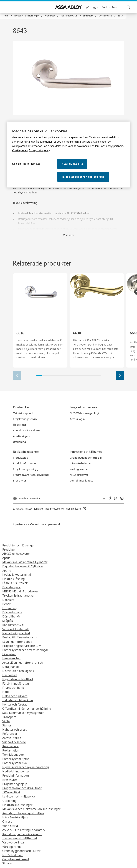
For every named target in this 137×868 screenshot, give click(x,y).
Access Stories (12, 738)
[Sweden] (26, 497)
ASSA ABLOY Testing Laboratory (24, 830)
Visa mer (69, 235)
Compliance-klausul (16, 859)
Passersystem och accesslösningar (25, 650)
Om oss (7, 821)
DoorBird (8, 600)
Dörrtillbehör (11, 616)
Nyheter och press (15, 730)
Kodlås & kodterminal (17, 575)
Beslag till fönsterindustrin (20, 637)
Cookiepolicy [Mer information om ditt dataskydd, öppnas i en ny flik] (20, 150)
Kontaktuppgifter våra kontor (22, 834)
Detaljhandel (11, 667)
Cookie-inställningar (26, 164)
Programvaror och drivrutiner (22, 788)
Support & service (14, 742)
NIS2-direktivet (12, 855)
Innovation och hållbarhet (20, 838)
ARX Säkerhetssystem (17, 554)
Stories (7, 725)
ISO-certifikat (11, 792)
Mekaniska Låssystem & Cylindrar (25, 562)
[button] (120, 375)
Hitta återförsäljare (15, 817)
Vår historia (10, 826)
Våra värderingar (14, 842)
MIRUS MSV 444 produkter (20, 591)
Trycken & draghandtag (18, 595)
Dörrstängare (11, 587)
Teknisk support (13, 755)
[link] (8, 16)
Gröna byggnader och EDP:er (21, 851)
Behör (6, 604)
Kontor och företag (15, 704)
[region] (68, 155)
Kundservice (10, 746)
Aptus (6, 558)
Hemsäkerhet (11, 658)
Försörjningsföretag (16, 684)
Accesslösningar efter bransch (22, 663)
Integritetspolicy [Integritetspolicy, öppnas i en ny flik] (39, 150)
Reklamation (11, 750)
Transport (9, 717)
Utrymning (9, 608)
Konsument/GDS (13, 625)
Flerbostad (9, 675)
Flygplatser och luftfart (18, 679)
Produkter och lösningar (18, 545)
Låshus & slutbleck (15, 583)
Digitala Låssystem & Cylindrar (23, 566)
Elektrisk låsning (13, 579)
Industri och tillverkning (18, 700)
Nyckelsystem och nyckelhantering (26, 767)
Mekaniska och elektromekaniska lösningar (31, 809)
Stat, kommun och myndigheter (23, 713)
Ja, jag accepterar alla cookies (83, 177)
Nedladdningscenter (16, 771)
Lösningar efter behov (17, 642)
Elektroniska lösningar (17, 805)
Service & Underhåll (16, 629)
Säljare (7, 863)
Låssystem (9, 654)
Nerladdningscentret (16, 633)
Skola (6, 721)
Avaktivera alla (72, 164)
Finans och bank (13, 688)
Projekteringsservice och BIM (22, 646)
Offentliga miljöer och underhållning (27, 709)
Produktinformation (16, 775)
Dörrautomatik (12, 612)
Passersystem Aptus (16, 759)
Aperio (7, 570)
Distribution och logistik (18, 671)
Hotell (6, 692)
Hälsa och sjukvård (15, 696)
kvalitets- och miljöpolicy (19, 796)
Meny (12, 7)
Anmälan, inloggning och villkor (23, 813)
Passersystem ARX (15, 763)
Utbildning (9, 801)
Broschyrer (10, 780)
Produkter (9, 550)
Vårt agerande (12, 847)
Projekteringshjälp (15, 784)
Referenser (10, 734)
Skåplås (8, 621)
